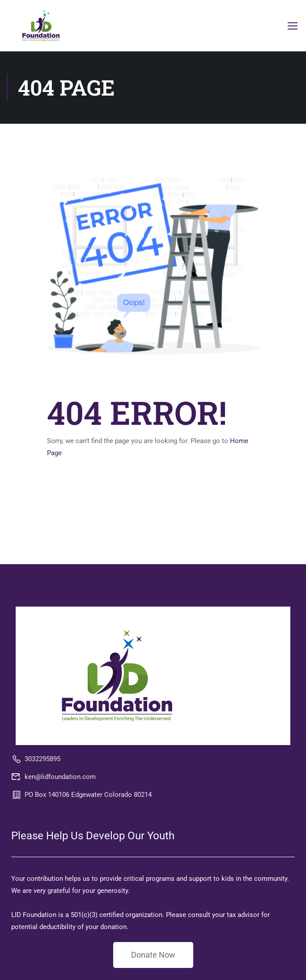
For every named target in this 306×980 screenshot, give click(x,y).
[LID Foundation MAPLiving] (117, 675)
